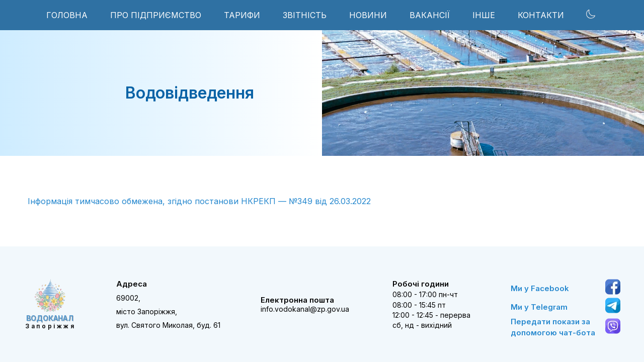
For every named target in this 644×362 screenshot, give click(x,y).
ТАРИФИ (242, 15)
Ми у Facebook (540, 288)
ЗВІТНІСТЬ (305, 15)
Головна (67, 15)
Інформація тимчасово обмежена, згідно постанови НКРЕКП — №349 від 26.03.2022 (199, 201)
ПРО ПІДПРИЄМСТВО (156, 15)
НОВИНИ (368, 15)
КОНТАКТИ (541, 15)
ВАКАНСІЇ (430, 15)
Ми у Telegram (539, 307)
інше (484, 15)
